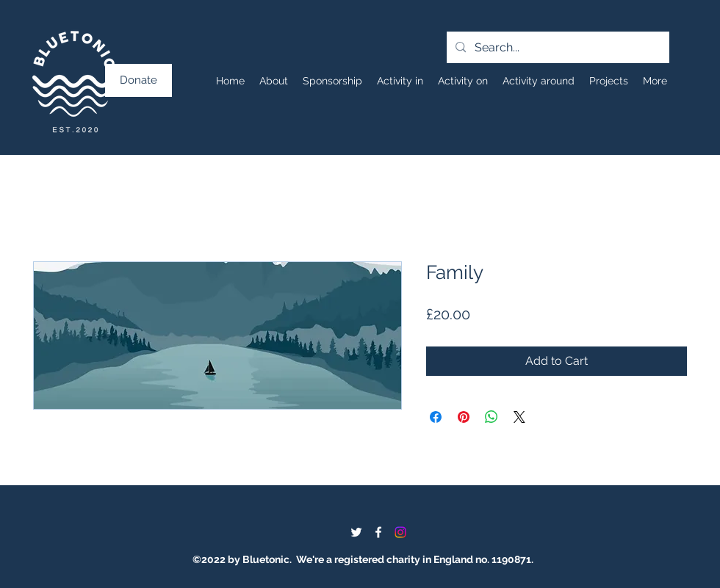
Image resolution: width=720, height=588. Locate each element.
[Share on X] (519, 417)
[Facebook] (378, 532)
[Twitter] (356, 532)
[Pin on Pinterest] (464, 417)
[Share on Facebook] (436, 417)
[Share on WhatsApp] (492, 417)
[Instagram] (400, 532)
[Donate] (138, 80)
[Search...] (557, 48)
